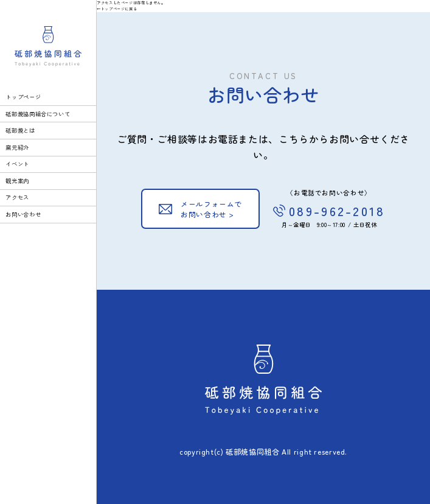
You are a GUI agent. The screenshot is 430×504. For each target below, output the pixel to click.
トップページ (23, 97)
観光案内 (17, 181)
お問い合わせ (23, 214)
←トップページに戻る (117, 9)
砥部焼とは (20, 130)
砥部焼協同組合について (38, 114)
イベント (17, 164)
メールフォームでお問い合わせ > (211, 209)
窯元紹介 (17, 147)
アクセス (17, 197)
